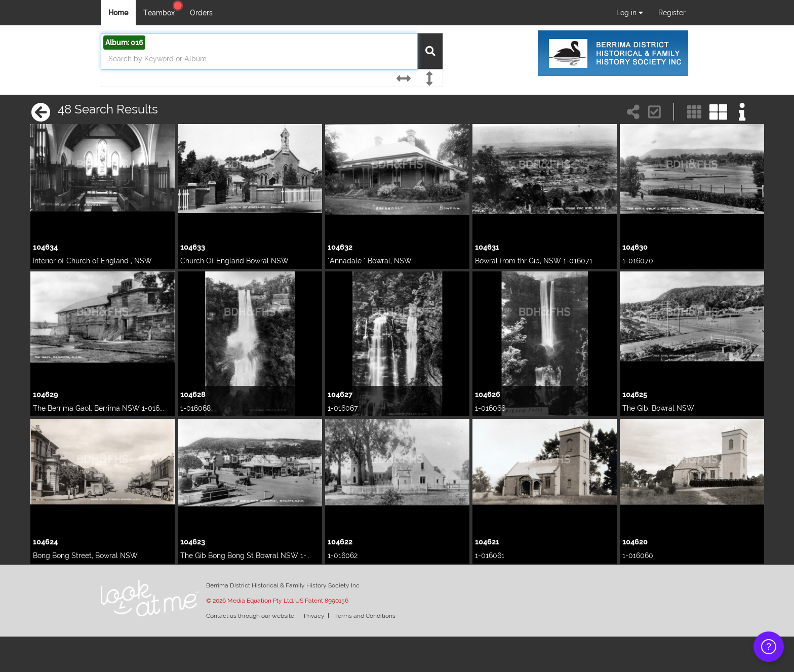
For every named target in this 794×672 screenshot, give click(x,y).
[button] (655, 111)
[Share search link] (633, 111)
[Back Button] (40, 112)
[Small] (694, 111)
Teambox (159, 13)
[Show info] (742, 111)
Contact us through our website (250, 616)
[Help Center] (178, 6)
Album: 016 (124, 43)
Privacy (314, 616)
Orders (201, 13)
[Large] (718, 111)
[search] (258, 59)
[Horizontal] (403, 78)
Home (118, 13)
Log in (630, 13)
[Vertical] (429, 78)
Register (672, 13)
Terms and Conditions (365, 616)
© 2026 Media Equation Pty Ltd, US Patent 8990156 (277, 601)
